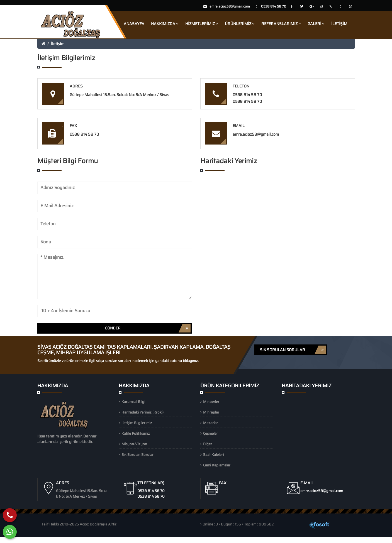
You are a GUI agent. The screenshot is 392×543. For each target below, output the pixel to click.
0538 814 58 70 (247, 95)
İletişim (339, 24)
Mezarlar (210, 423)
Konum (57, 540)
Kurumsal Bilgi (133, 402)
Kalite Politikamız (136, 433)
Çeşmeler (210, 433)
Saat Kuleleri (213, 455)
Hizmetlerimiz (202, 24)
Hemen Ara (13, 540)
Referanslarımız (281, 24)
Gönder (148, 328)
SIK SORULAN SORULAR (293, 350)
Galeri (316, 24)
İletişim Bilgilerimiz (137, 423)
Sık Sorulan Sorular (137, 455)
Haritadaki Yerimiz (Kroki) (143, 412)
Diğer (208, 444)
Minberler (211, 402)
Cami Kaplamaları (217, 465)
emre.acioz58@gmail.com (230, 6)
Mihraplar (211, 412)
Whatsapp (37, 540)
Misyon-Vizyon (134, 444)
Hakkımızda (165, 24)
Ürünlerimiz (240, 24)
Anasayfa (134, 24)
